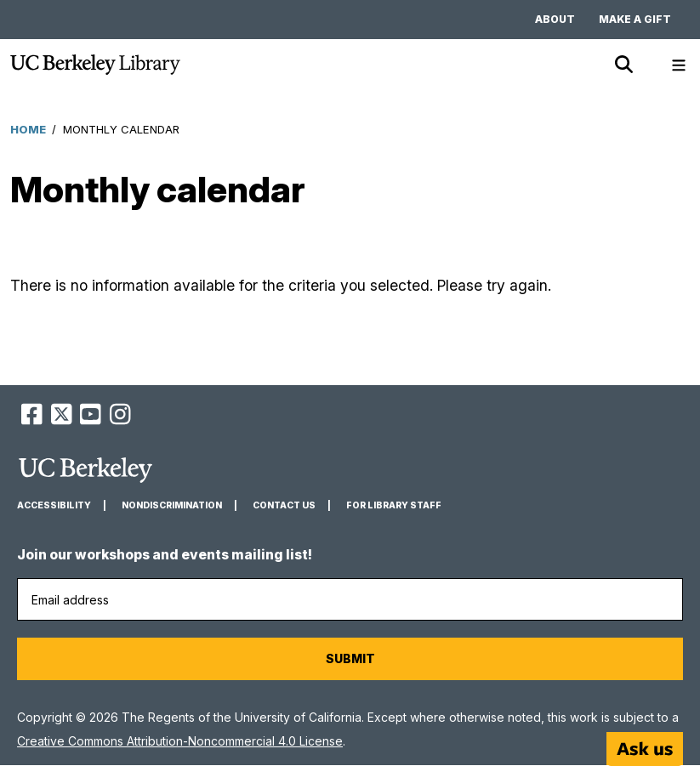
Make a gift (635, 19)
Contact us (284, 505)
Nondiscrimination (172, 505)
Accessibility (54, 505)
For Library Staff (394, 505)
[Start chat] (645, 749)
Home (28, 129)
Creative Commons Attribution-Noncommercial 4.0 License (180, 741)
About (555, 19)
